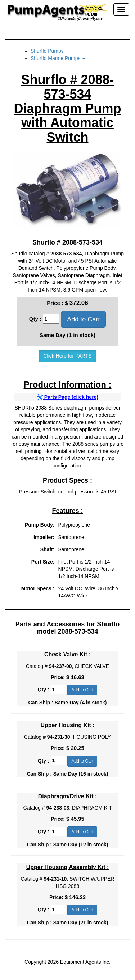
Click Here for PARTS (67, 356)
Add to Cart (83, 319)
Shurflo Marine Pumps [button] (58, 58)
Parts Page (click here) (67, 397)
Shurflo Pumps (47, 51)
